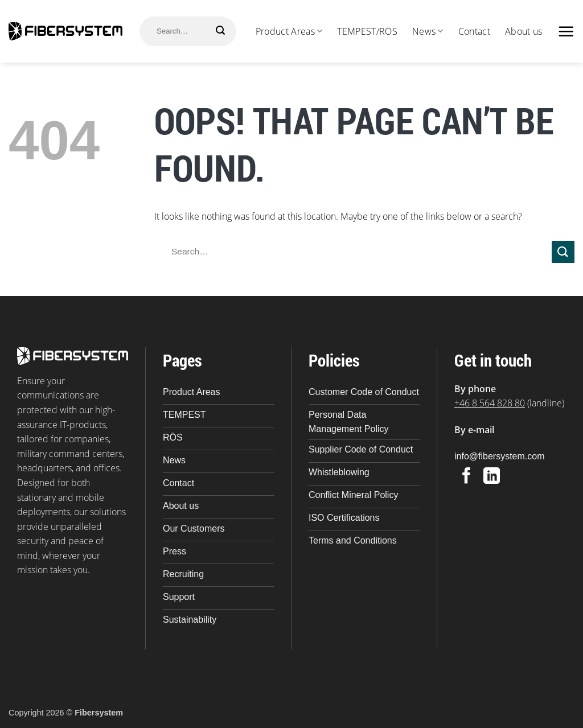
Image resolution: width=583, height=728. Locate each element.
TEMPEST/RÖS (367, 31)
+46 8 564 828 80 (490, 403)
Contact (474, 31)
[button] (566, 31)
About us (524, 31)
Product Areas (289, 31)
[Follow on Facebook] (467, 477)
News (428, 31)
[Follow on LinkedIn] (492, 477)
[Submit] (221, 30)
